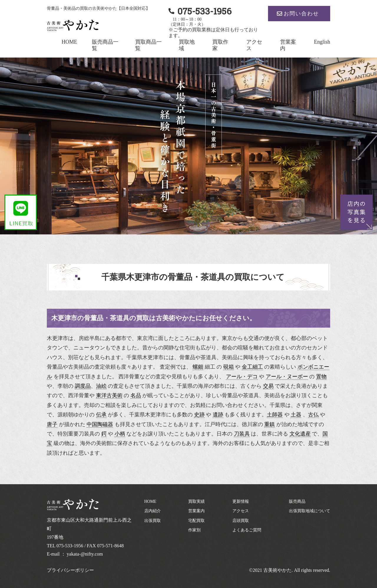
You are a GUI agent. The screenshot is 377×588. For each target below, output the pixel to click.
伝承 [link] (101, 415)
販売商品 (297, 501)
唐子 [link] (52, 424)
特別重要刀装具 (76, 434)
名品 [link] (136, 395)
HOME (69, 42)
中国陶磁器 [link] (100, 424)
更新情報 (241, 501)
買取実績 (196, 501)
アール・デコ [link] (242, 377)
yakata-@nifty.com (85, 554)
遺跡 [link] (218, 415)
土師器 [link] (275, 415)
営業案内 (196, 511)
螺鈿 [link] (198, 367)
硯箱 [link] (229, 367)
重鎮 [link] (269, 424)
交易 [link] (268, 386)
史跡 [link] (199, 415)
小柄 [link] (120, 434)
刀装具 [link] (242, 434)
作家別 (194, 530)
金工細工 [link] (252, 367)
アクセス (241, 511)
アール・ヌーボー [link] (287, 377)
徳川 (247, 424)
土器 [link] (296, 415)
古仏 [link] (313, 415)
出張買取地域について (310, 511)
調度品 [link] (83, 386)
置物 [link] (321, 377)
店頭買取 (241, 521)
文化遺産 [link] (300, 434)
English (322, 42)
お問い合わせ (301, 14)
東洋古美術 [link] (109, 395)
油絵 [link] (101, 386)
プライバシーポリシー (70, 570)
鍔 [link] (104, 434)
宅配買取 (196, 521)
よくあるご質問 (247, 530)
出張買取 (153, 521)
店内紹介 (153, 511)
